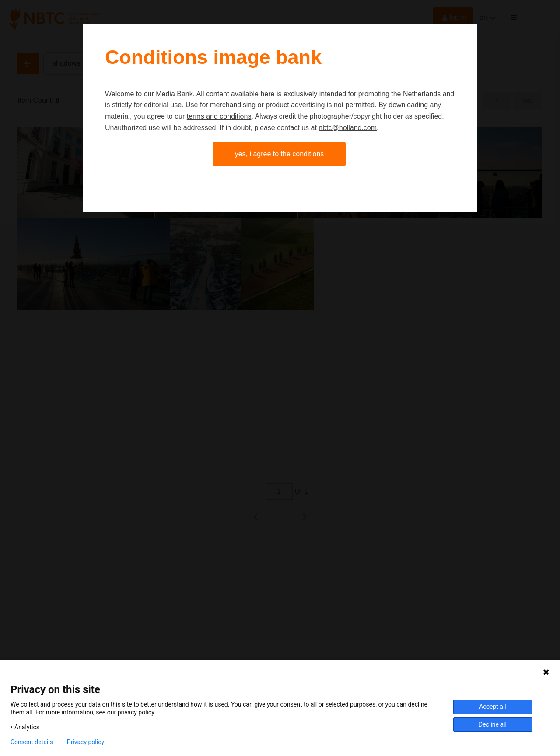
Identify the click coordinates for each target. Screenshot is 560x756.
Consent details (32, 742)
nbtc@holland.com (348, 128)
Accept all (493, 707)
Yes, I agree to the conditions (280, 154)
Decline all (493, 724)
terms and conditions (219, 116)
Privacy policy (86, 742)
